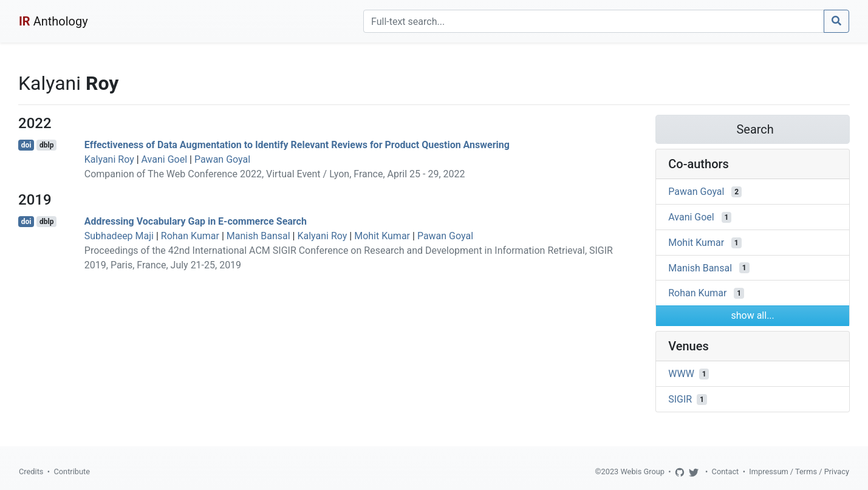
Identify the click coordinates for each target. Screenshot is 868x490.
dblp (46, 145)
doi (26, 145)
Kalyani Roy (109, 159)
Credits (31, 471)
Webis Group (642, 471)
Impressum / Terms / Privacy (799, 471)
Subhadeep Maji (119, 236)
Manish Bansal (258, 236)
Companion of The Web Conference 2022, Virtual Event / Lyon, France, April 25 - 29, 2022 (275, 174)
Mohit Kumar (382, 236)
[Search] (594, 21)
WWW (681, 374)
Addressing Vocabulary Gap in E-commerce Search (196, 221)
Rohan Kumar (190, 236)
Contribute (72, 471)
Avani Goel (164, 159)
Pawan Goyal (222, 159)
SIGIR (680, 399)
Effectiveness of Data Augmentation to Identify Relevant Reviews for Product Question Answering (297, 145)
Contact (726, 471)
